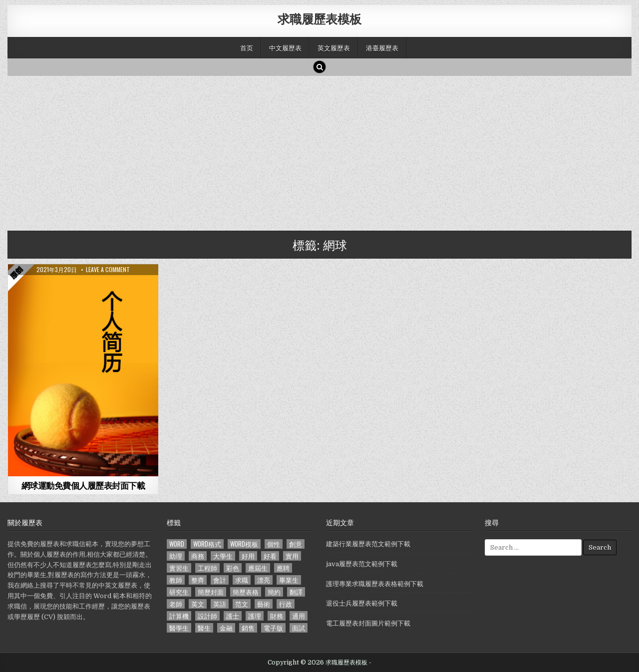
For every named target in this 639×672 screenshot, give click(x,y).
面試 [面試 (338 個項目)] (299, 628)
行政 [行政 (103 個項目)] (286, 604)
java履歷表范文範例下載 (362, 564)
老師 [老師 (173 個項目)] (176, 604)
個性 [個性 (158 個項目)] (274, 544)
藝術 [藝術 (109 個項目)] (264, 604)
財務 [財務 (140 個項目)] (277, 616)
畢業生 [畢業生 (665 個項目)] (289, 580)
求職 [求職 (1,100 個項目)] (242, 580)
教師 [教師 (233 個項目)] (176, 580)
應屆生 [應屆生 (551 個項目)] (258, 568)
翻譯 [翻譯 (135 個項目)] (296, 592)
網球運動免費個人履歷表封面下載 (83, 485)
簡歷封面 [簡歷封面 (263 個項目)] (211, 592)
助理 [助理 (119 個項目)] (176, 556)
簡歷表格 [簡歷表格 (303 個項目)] (246, 592)
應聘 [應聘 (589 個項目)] (283, 568)
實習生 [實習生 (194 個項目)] (179, 568)
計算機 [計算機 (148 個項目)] (179, 616)
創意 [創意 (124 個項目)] (296, 544)
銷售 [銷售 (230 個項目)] (248, 628)
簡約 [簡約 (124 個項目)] (274, 592)
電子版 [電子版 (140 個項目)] (273, 628)
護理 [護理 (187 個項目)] (255, 616)
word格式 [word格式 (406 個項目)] (207, 544)
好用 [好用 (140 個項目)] (248, 556)
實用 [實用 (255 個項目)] (292, 556)
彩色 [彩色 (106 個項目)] (233, 568)
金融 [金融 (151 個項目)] (226, 628)
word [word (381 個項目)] (177, 544)
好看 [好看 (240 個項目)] (270, 556)
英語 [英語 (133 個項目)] (220, 604)
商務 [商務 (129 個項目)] (198, 556)
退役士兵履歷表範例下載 (362, 603)
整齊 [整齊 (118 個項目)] (198, 580)
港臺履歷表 (382, 47)
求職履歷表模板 (319, 18)
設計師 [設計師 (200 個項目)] (207, 616)
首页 (247, 47)
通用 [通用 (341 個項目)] (299, 616)
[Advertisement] (307, 151)
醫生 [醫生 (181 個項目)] (204, 628)
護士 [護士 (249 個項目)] (233, 616)
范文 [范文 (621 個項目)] (242, 604)
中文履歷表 (285, 47)
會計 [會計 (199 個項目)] (220, 580)
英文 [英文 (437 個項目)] (198, 604)
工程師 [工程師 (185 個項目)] (207, 568)
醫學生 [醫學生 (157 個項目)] (179, 628)
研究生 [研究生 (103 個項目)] (179, 592)
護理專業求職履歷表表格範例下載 (375, 584)
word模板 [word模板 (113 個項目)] (244, 544)
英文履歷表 (334, 47)
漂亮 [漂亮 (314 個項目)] (264, 580)
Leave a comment (108, 270)
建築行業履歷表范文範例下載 (368, 544)
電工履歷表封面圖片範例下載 (368, 623)
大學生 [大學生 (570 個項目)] (223, 556)
